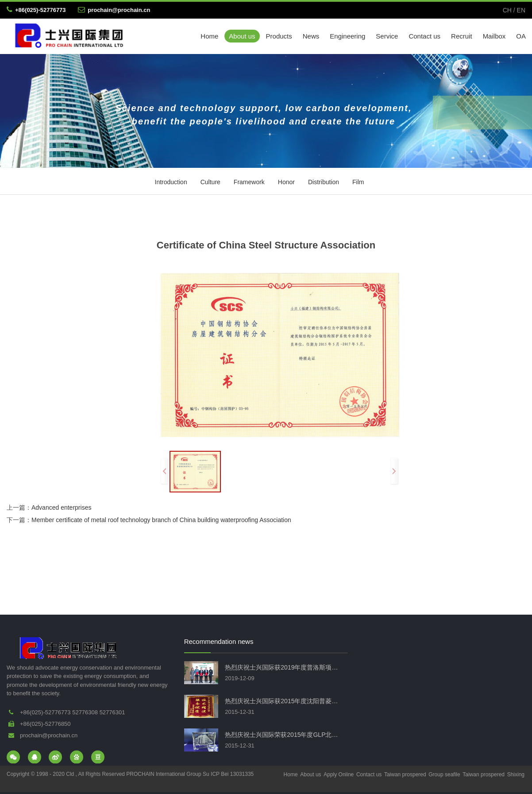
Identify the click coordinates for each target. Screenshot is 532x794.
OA (521, 36)
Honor (286, 182)
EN (521, 10)
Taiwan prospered (405, 775)
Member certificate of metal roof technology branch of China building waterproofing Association (161, 520)
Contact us (424, 36)
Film (358, 182)
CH (507, 10)
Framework (249, 182)
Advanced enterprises (61, 507)
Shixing (516, 775)
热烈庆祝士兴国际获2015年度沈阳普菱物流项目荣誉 (283, 701)
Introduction (171, 182)
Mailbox (494, 36)
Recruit (462, 36)
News (311, 36)
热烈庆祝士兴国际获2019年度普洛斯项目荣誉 (283, 667)
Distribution (324, 182)
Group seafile (444, 775)
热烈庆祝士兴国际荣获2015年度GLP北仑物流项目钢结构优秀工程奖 (283, 735)
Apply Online (339, 775)
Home (209, 36)
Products (279, 36)
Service (387, 36)
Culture (210, 182)
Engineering (347, 36)
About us (242, 36)
